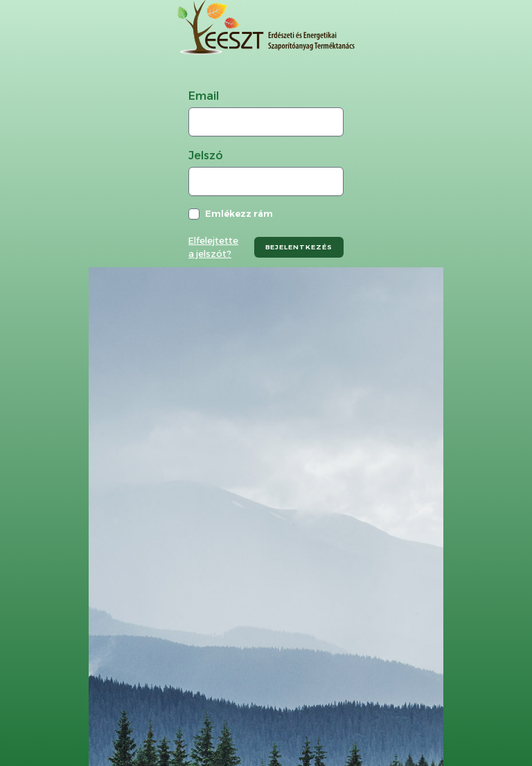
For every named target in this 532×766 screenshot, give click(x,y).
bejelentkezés (299, 247)
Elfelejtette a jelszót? (213, 247)
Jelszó (206, 155)
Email (204, 96)
